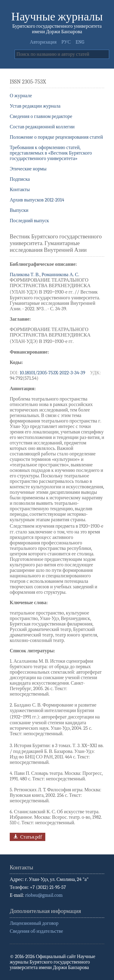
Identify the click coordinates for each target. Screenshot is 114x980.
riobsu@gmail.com (44, 895)
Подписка (20, 179)
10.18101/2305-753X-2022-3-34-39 (52, 373)
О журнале (21, 96)
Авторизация (43, 42)
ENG (80, 42)
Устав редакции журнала (35, 106)
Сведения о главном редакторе (41, 116)
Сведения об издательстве (36, 931)
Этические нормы (28, 169)
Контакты (20, 190)
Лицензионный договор (34, 923)
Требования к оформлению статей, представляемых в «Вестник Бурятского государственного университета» (51, 153)
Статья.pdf (27, 836)
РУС (66, 42)
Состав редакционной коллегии (42, 127)
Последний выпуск (29, 221)
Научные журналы (57, 17)
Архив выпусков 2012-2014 (37, 200)
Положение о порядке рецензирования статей (56, 137)
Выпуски (19, 210)
